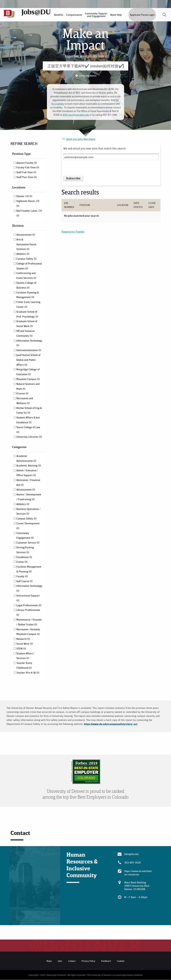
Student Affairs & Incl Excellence (28, 420)
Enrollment (24, 557)
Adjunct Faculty (27, 163)
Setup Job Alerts (88, 76)
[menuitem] (59, 15)
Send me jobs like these (81, 139)
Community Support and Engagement (96, 15)
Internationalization (29, 350)
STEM (21, 648)
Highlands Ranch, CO (28, 203)
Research (23, 639)
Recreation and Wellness (25, 401)
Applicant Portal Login (142, 15)
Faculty (22, 576)
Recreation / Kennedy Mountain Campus (28, 632)
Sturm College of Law (28, 429)
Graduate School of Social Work (27, 324)
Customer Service (28, 542)
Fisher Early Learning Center (28, 304)
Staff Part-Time (27, 177)
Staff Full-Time (26, 172)
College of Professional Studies (29, 266)
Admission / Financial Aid (28, 482)
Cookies (121, 961)
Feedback (106, 961)
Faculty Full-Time (28, 167)
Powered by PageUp (73, 232)
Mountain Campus (28, 379)
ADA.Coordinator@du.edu (76, 115)
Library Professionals (28, 612)
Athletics (23, 254)
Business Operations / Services (28, 511)
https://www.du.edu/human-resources (138, 873)
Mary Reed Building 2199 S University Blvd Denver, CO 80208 (137, 886)
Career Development (28, 526)
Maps (49, 961)
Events (22, 562)
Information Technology (29, 343)
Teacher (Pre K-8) (28, 673)
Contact (72, 961)
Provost (22, 393)
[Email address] (111, 157)
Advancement (26, 235)
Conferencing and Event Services (26, 275)
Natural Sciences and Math (28, 386)
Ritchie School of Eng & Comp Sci (29, 410)
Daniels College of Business (26, 285)
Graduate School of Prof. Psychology (27, 314)
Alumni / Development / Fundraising (29, 497)
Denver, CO (24, 196)
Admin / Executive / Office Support (27, 473)
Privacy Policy (88, 961)
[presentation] (89, 169)
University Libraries (29, 437)
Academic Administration (26, 458)
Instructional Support (28, 598)
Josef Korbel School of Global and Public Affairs (28, 360)
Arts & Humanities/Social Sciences (26, 244)
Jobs (60, 961)
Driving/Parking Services (25, 550)
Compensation (74, 15)
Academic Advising (29, 465)
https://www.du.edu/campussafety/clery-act (111, 724)
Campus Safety (26, 259)
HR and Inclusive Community (26, 333)
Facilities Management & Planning (29, 569)
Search (164, 15)
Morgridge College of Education (28, 372)
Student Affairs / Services (25, 656)
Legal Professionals (29, 605)
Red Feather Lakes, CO (29, 213)
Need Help (116, 15)
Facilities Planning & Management (28, 295)
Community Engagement (25, 535)
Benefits (59, 15)
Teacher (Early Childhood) (24, 665)
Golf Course (24, 581)
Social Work (25, 644)
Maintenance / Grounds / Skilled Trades (29, 622)
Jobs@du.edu (131, 854)
